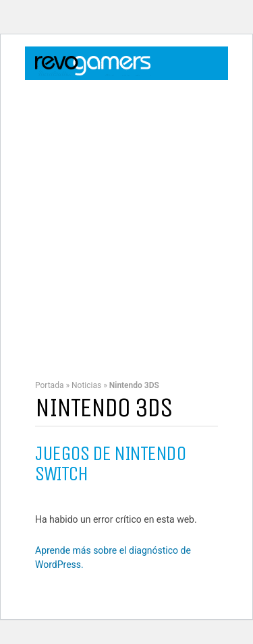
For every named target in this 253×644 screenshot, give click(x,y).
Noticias (86, 385)
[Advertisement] (126, 223)
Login (176, 90)
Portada (49, 385)
